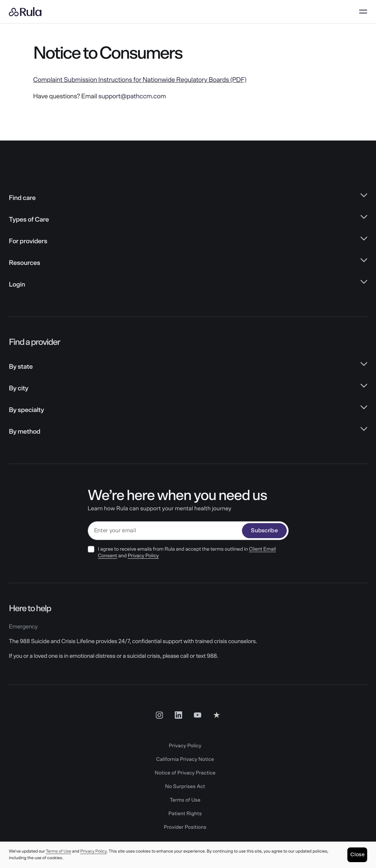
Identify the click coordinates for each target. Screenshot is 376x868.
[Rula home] (25, 12)
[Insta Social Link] (159, 715)
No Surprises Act (185, 787)
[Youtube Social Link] (198, 715)
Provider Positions (185, 827)
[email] (165, 531)
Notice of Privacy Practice (185, 773)
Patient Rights (185, 814)
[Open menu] (363, 12)
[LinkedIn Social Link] (178, 715)
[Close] (357, 855)
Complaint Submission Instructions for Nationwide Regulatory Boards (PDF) (140, 80)
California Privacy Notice (185, 759)
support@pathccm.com (132, 96)
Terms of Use (185, 800)
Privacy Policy (143, 556)
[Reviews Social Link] (217, 715)
